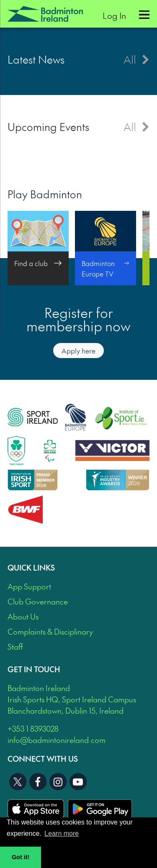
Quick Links (31, 567)
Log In (114, 15)
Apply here (78, 351)
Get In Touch (34, 669)
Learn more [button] (62, 833)
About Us (23, 616)
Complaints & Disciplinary (50, 631)
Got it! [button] (21, 857)
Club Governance (38, 601)
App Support (29, 586)
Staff (15, 647)
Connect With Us (43, 759)
